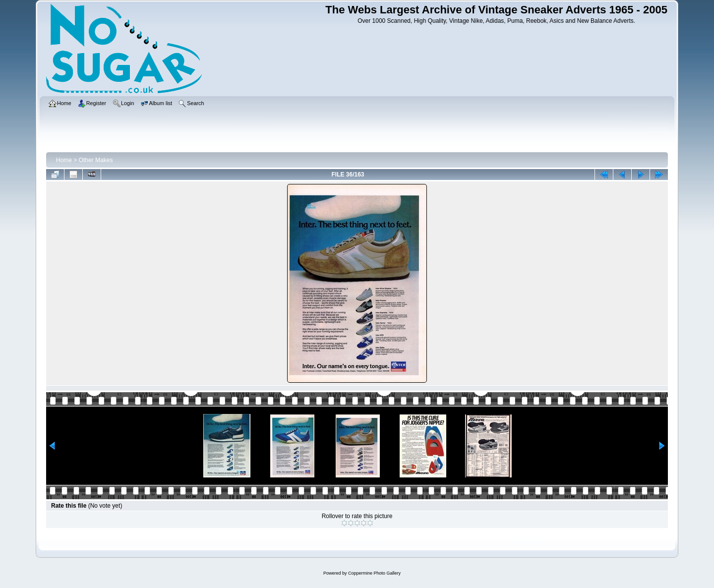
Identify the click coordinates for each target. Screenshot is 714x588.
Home (64, 160)
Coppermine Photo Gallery (374, 573)
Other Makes (96, 160)
